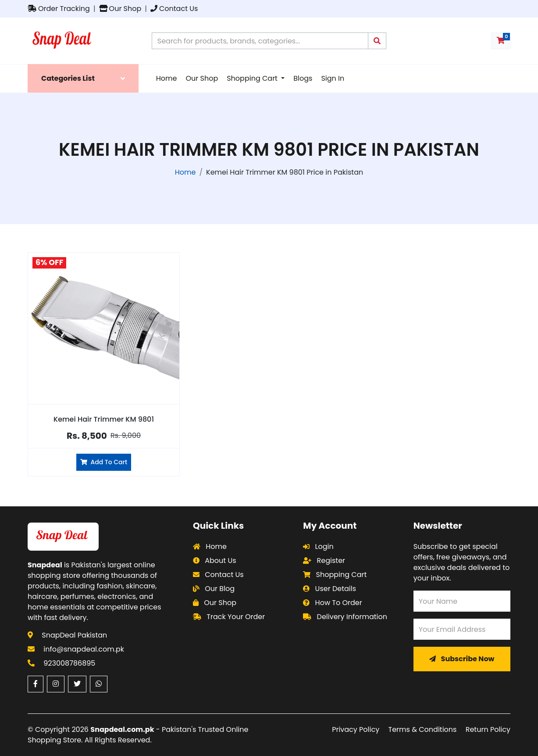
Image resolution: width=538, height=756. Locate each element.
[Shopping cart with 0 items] (501, 41)
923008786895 (69, 663)
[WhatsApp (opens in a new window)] (99, 684)
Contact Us (174, 9)
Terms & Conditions (423, 729)
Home (167, 78)
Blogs (303, 78)
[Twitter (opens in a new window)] (77, 684)
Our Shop (120, 9)
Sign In (333, 78)
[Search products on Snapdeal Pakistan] (260, 41)
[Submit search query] (377, 41)
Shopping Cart (253, 78)
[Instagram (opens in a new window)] (56, 684)
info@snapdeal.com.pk (84, 649)
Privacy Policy (356, 729)
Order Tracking (59, 9)
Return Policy (488, 729)
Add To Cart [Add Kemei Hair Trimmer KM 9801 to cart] (104, 462)
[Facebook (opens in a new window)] (36, 684)
